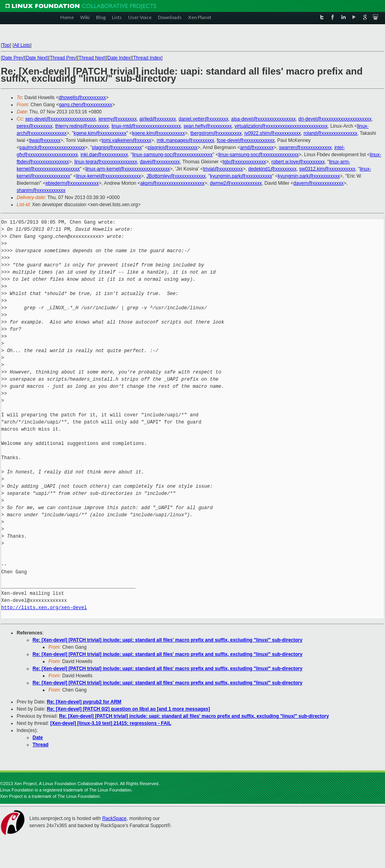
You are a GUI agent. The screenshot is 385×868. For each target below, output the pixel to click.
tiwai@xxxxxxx (45, 140)
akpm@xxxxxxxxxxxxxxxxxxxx (173, 183)
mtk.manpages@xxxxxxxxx (186, 140)
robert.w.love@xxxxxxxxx (298, 162)
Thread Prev (63, 58)
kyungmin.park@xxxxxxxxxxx (241, 176)
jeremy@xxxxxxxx (117, 119)
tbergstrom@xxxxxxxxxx (216, 133)
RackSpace (114, 818)
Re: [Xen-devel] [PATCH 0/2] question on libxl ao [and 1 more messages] (128, 709)
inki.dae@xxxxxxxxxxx (104, 155)
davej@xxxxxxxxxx (160, 162)
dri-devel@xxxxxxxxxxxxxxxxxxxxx (335, 119)
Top (6, 45)
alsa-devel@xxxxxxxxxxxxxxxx (263, 119)
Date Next (36, 58)
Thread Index (147, 58)
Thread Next (92, 58)
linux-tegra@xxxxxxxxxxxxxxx (106, 162)
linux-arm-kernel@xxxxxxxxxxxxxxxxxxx (127, 169)
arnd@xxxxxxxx (257, 148)
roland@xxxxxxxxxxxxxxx (331, 133)
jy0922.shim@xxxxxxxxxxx (273, 133)
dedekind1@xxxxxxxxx (273, 169)
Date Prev (13, 58)
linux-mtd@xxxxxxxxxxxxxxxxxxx (146, 126)
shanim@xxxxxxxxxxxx (41, 190)
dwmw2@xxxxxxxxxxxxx (236, 183)
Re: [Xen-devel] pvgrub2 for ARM (84, 702)
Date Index (119, 58)
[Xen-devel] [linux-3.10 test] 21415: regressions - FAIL (111, 723)
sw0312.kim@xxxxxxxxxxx (327, 169)
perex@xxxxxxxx (35, 126)
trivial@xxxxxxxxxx (223, 169)
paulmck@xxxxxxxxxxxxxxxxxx (52, 148)
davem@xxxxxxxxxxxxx (318, 183)
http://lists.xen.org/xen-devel (44, 608)
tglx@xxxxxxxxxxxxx (244, 162)
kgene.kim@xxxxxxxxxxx (100, 133)
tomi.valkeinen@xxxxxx (126, 140)
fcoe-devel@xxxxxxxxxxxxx (246, 140)
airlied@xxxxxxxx (158, 119)
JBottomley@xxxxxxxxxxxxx (176, 176)
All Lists (22, 45)
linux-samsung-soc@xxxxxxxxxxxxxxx (172, 155)
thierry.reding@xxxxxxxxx (82, 126)
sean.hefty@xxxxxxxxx (208, 126)
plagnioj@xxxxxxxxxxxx (117, 148)
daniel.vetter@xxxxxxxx (204, 119)
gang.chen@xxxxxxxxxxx (85, 105)
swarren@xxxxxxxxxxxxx (305, 148)
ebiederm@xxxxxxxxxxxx (72, 183)
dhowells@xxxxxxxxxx (82, 98)
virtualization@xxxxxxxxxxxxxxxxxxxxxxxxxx (281, 126)
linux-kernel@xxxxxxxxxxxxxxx (108, 176)
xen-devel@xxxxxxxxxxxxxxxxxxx (60, 119)
